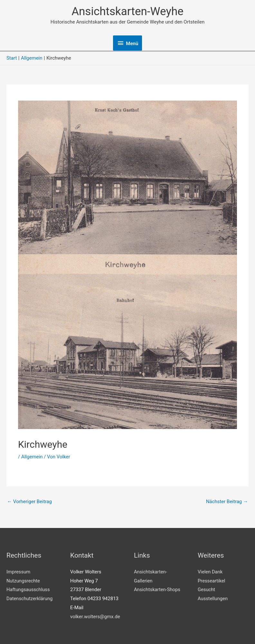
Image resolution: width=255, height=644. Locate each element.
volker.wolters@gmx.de (95, 617)
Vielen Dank (210, 572)
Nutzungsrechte (24, 581)
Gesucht (207, 590)
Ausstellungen (213, 599)
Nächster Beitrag (227, 502)
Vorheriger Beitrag (29, 502)
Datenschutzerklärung (30, 599)
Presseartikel (212, 581)
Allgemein (32, 457)
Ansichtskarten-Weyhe (127, 11)
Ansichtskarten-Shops (158, 590)
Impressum (19, 572)
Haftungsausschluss (28, 590)
